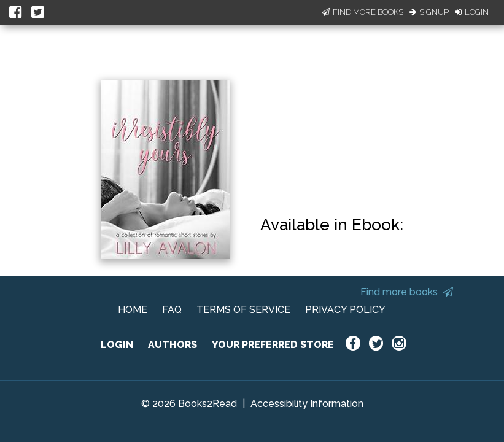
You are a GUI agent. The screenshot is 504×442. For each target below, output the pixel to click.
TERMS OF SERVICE (243, 310)
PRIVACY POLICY (345, 310)
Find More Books (362, 12)
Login (472, 12)
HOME (133, 310)
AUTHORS (173, 345)
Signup (429, 12)
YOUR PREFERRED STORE (273, 345)
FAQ (172, 310)
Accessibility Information (307, 404)
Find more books (407, 292)
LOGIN (117, 345)
